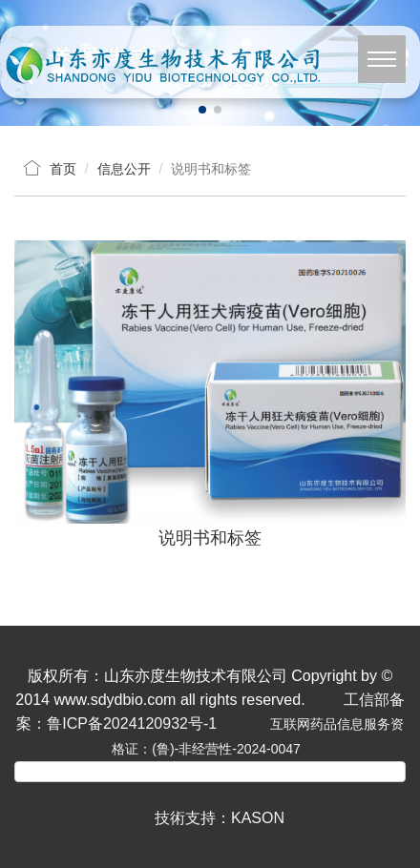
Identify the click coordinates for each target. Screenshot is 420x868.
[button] (202, 110)
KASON (258, 818)
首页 (63, 169)
